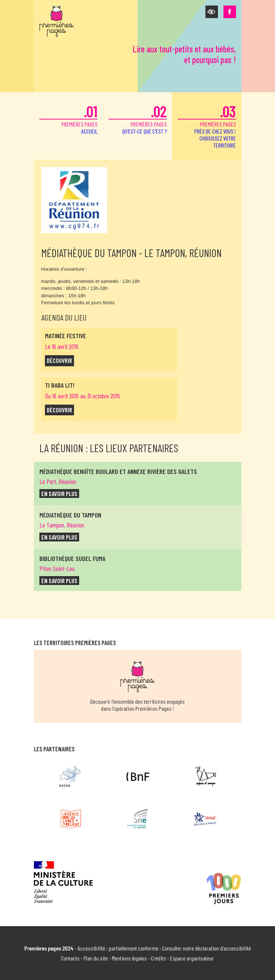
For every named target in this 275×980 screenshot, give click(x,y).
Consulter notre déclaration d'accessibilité (207, 948)
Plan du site (96, 958)
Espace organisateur (192, 958)
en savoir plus (59, 494)
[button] (212, 12)
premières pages (68, 118)
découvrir (59, 360)
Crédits (158, 958)
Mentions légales (129, 958)
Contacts (70, 958)
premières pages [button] (207, 125)
